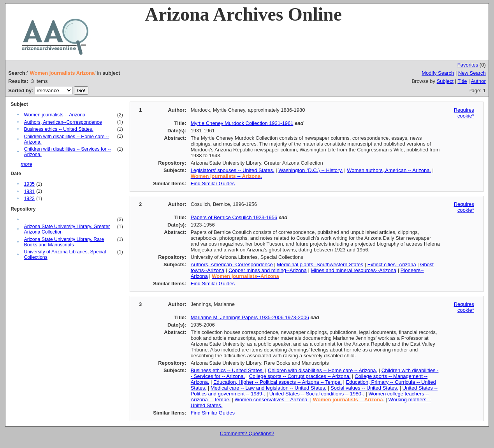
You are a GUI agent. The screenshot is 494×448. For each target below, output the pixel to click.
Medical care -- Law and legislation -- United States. (269, 388)
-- (245, 276)
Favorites (468, 65)
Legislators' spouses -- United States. (233, 170)
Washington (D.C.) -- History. (310, 170)
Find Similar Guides (213, 184)
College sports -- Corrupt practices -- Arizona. (300, 376)
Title (462, 81)
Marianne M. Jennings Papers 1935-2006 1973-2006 (250, 317)
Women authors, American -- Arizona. (389, 170)
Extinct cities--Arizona (392, 264)
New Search (472, 73)
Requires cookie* (464, 113)
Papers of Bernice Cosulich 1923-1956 (234, 217)
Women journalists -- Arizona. (55, 115)
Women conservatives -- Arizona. (272, 400)
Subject (445, 81)
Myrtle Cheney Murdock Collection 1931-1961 (242, 123)
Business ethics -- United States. (58, 129)
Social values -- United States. (364, 388)
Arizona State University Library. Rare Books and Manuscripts (64, 242)
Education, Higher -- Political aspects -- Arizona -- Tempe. (278, 382)
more (26, 164)
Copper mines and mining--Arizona (268, 270)
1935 (29, 184)
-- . (226, 176)
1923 (29, 199)
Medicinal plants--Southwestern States (320, 264)
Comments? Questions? (247, 433)
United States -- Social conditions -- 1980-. (317, 394)
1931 (29, 191)
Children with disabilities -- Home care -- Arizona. (323, 370)
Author (478, 81)
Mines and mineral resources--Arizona (353, 270)
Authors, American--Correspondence (63, 122)
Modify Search (438, 73)
